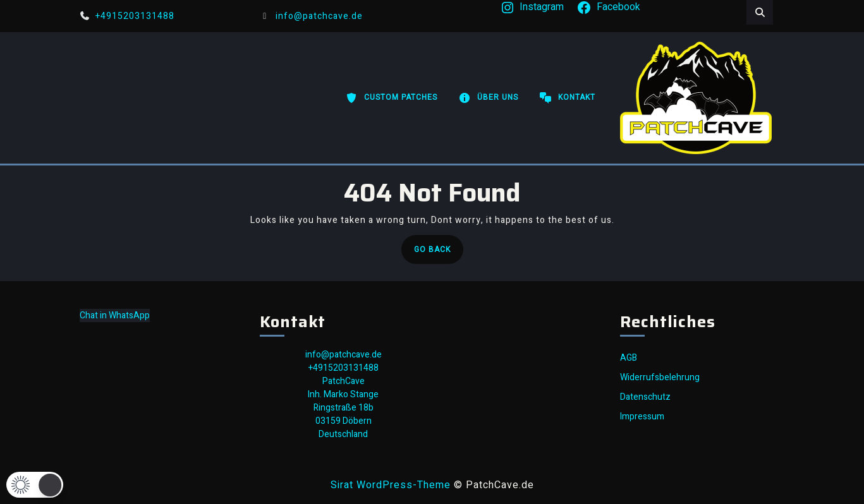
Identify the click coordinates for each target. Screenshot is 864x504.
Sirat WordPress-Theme (391, 485)
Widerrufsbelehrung (660, 377)
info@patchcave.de (312, 16)
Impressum (642, 417)
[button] (35, 485)
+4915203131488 (127, 16)
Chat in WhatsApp (115, 315)
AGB (629, 358)
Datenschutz (645, 397)
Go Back (439, 253)
